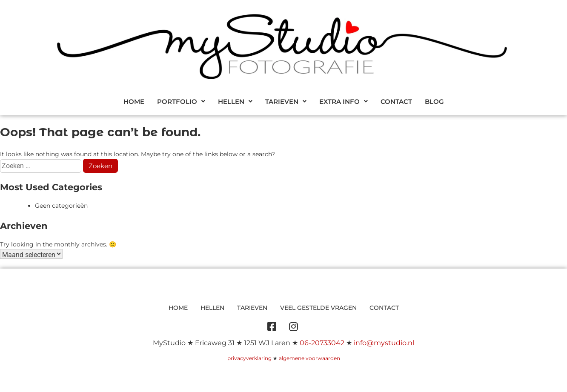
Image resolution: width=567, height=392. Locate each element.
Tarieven (286, 102)
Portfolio (181, 102)
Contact (396, 102)
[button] (181, 102)
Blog (434, 102)
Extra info (344, 102)
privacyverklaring (249, 358)
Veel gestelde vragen (318, 308)
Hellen (235, 102)
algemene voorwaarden (309, 358)
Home (134, 102)
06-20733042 (322, 343)
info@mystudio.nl (384, 343)
